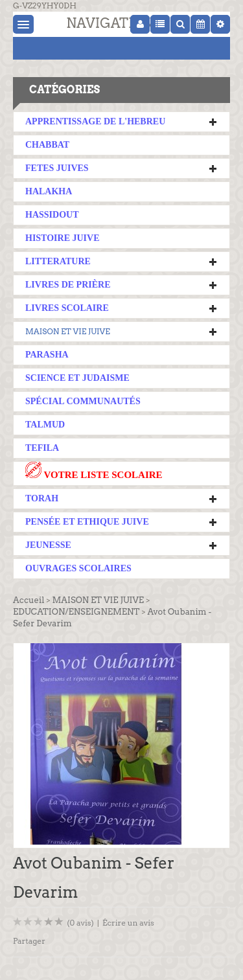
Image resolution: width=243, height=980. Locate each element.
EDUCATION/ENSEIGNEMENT (76, 612)
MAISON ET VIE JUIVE (68, 331)
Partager (29, 941)
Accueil (29, 600)
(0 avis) (80, 923)
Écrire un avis (128, 923)
